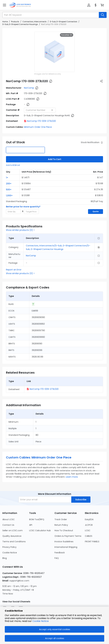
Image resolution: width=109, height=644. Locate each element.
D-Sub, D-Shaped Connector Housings (20, 24)
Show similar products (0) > (20, 230)
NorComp (29, 88)
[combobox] (40, 110)
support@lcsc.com (19, 581)
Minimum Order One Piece (38, 127)
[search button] (103, 15)
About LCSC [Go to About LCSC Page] (9, 519)
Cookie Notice (41, 621)
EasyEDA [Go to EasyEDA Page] (89, 519)
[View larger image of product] (54, 52)
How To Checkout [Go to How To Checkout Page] (64, 530)
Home (5, 22)
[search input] (51, 15)
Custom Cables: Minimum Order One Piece (39, 457)
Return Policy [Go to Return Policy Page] (61, 525)
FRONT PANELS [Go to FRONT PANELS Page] (92, 542)
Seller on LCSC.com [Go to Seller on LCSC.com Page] (13, 530)
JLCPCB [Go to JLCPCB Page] (89, 525)
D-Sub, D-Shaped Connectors (64, 22)
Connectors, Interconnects (35, 22)
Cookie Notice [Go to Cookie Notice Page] (10, 553)
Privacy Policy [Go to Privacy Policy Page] (9, 547)
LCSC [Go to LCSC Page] (88, 530)
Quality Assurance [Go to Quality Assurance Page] (12, 536)
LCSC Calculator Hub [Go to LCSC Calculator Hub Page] (40, 530)
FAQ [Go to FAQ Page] (57, 558)
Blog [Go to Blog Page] (5, 558)
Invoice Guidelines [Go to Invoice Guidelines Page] (64, 542)
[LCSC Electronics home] (20, 5)
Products (15, 22)
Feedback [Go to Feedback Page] (60, 553)
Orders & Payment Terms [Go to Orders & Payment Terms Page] (68, 536)
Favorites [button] (67, 35)
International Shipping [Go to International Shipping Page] (66, 547)
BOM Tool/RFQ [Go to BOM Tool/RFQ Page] (37, 519)
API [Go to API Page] (31, 525)
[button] (89, 5)
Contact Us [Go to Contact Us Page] (8, 525)
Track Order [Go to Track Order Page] (61, 519)
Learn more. (72, 477)
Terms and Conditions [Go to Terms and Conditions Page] (14, 542)
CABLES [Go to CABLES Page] (89, 536)
